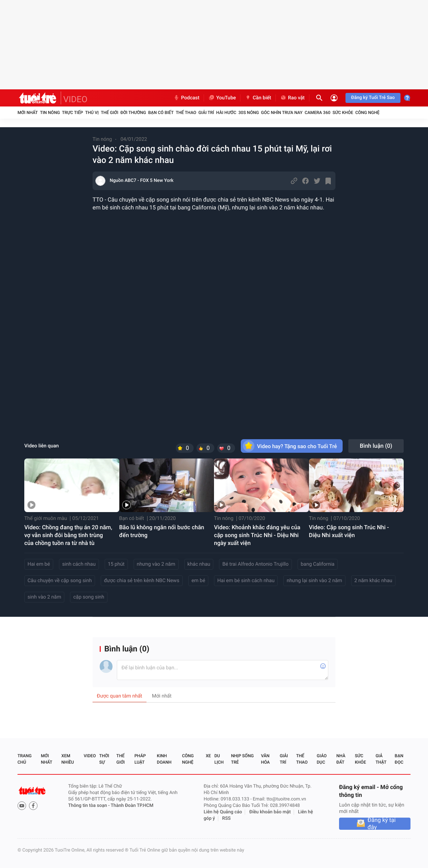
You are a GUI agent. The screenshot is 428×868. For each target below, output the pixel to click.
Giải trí (206, 113)
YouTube (222, 98)
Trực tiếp (73, 113)
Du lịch (219, 759)
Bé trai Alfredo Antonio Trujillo (255, 564)
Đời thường (133, 113)
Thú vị (92, 113)
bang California (318, 564)
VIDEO (75, 99)
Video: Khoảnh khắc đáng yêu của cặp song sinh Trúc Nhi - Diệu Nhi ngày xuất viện (257, 535)
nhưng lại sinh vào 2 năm (314, 581)
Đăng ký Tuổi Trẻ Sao (373, 98)
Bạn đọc (399, 759)
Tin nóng (50, 113)
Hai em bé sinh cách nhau (246, 581)
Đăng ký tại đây (382, 824)
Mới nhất (28, 113)
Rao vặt (292, 98)
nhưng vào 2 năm (156, 564)
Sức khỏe (343, 113)
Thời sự (104, 759)
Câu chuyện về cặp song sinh (60, 581)
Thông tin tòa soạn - (89, 806)
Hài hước (226, 113)
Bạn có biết (161, 113)
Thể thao (186, 113)
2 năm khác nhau (373, 581)
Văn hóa (265, 759)
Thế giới (110, 113)
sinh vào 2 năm (44, 597)
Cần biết (258, 98)
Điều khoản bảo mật (270, 812)
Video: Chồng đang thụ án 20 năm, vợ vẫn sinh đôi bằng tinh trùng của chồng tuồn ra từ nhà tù (68, 535)
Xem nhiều (68, 759)
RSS (227, 819)
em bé (198, 581)
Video (90, 756)
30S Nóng (248, 113)
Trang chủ (24, 759)
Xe (208, 756)
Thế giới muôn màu (46, 519)
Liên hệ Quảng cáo (223, 812)
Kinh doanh (164, 759)
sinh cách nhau (79, 564)
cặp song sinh (89, 597)
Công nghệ (367, 113)
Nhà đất (341, 759)
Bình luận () (376, 446)
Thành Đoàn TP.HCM (132, 806)
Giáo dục (322, 759)
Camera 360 (318, 113)
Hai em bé (39, 564)
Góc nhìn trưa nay (282, 113)
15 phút (116, 564)
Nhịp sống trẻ (242, 759)
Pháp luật (140, 759)
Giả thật (381, 759)
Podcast (186, 98)
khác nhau (199, 564)
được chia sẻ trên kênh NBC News (142, 581)
